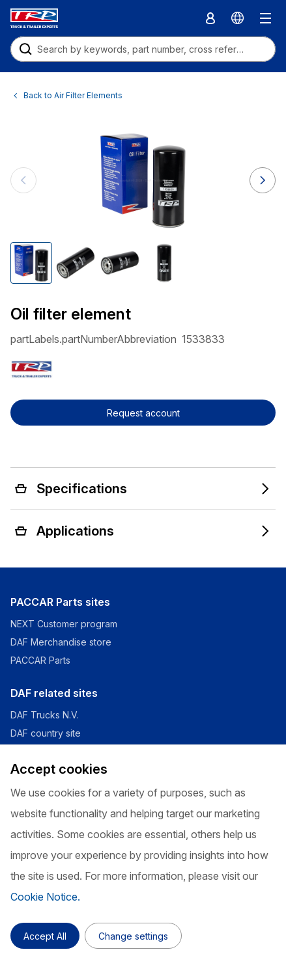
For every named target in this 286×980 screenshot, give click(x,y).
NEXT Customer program (64, 624)
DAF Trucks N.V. (45, 715)
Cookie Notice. (45, 897)
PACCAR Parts (40, 660)
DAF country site (46, 733)
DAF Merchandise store (61, 642)
